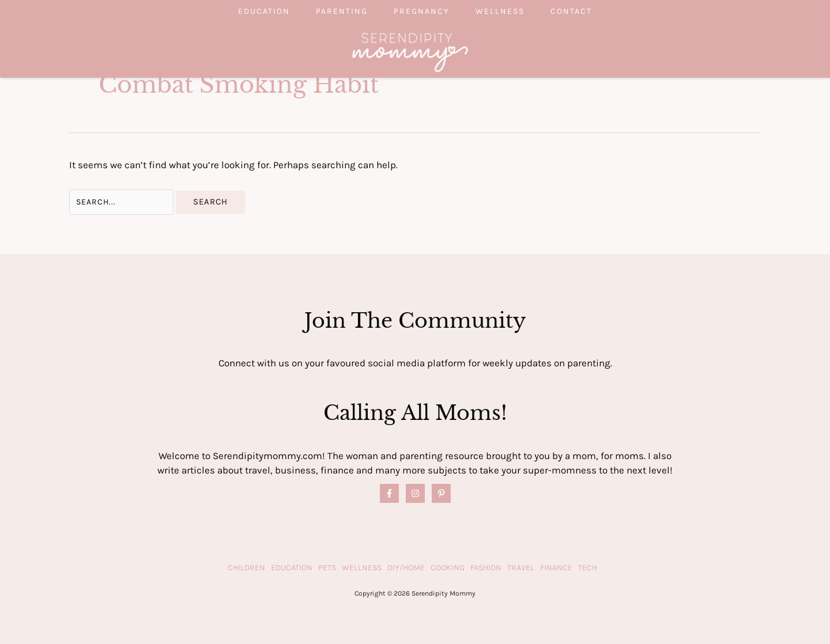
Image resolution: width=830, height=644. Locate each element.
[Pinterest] (441, 493)
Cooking (448, 568)
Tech (588, 568)
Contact (588, 11)
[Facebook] (389, 493)
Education (247, 11)
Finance (556, 568)
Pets (327, 568)
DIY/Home (406, 568)
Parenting (333, 11)
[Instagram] (415, 493)
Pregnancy (422, 11)
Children (246, 568)
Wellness (509, 11)
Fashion (486, 568)
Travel (521, 568)
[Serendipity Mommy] (410, 51)
